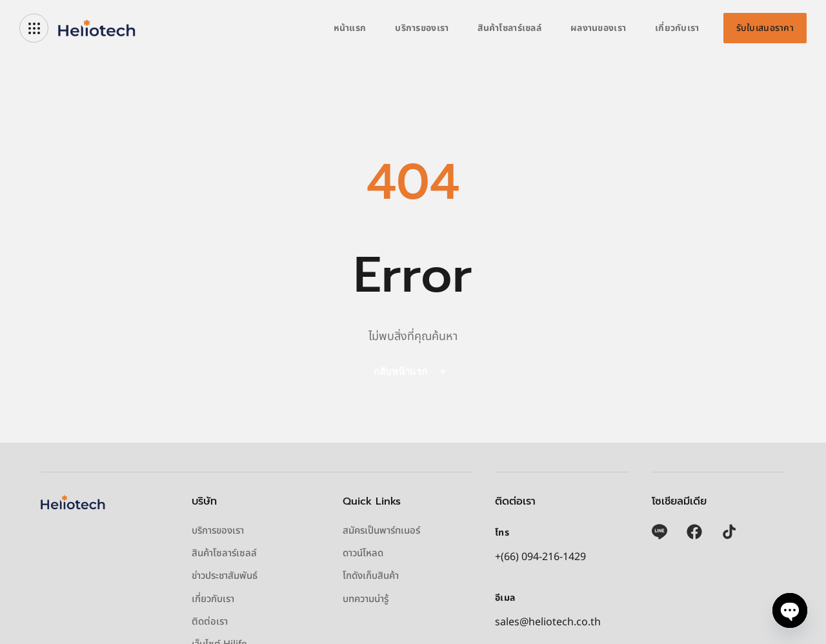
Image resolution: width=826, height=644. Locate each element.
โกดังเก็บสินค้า (371, 576)
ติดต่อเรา (210, 622)
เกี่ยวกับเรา (677, 28)
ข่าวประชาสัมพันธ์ (225, 576)
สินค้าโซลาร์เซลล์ (509, 28)
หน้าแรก (350, 28)
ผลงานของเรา (598, 28)
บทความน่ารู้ (366, 599)
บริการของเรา (422, 28)
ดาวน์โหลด (363, 554)
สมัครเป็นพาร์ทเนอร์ (381, 531)
